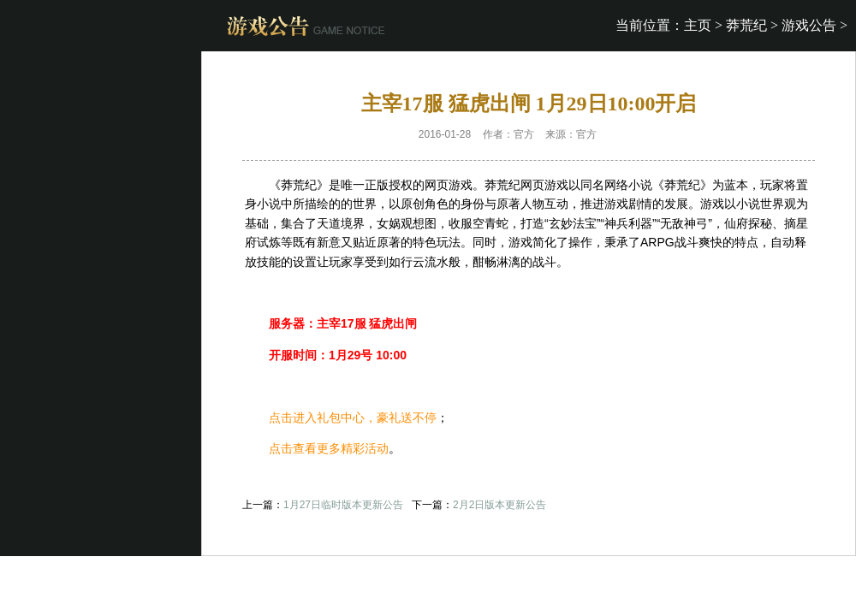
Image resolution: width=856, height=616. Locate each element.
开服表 (623, 134)
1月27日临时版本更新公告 (343, 505)
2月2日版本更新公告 (499, 505)
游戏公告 (809, 25)
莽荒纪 (746, 25)
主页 (698, 25)
